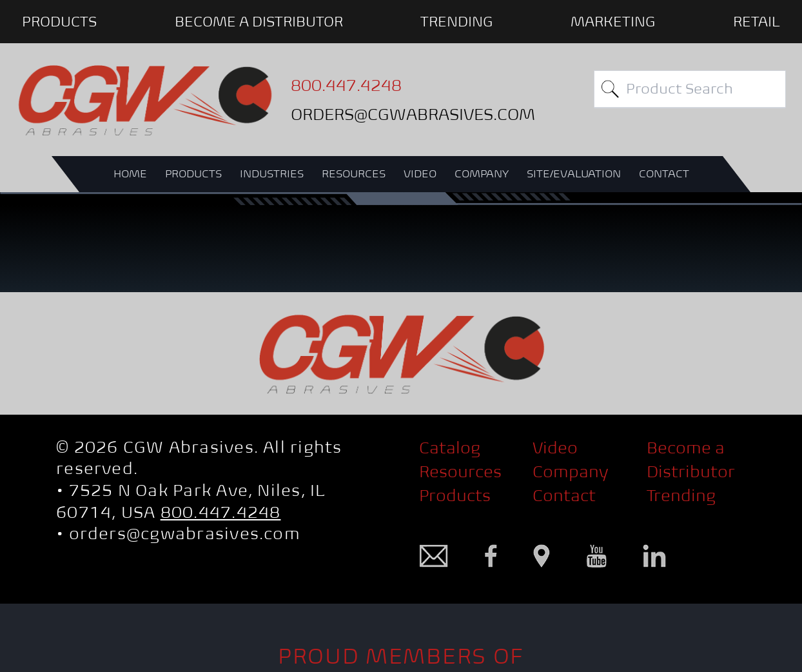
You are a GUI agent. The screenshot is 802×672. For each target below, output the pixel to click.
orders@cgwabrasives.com (185, 534)
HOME (130, 174)
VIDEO (420, 174)
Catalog (450, 448)
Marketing (613, 21)
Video (555, 448)
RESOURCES (354, 174)
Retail (757, 21)
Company (571, 472)
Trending (456, 21)
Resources (460, 472)
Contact (564, 496)
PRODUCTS (59, 21)
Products (455, 496)
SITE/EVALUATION (574, 174)
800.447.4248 (221, 512)
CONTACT (664, 174)
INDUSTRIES (272, 174)
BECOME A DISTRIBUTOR (259, 21)
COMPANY (482, 174)
